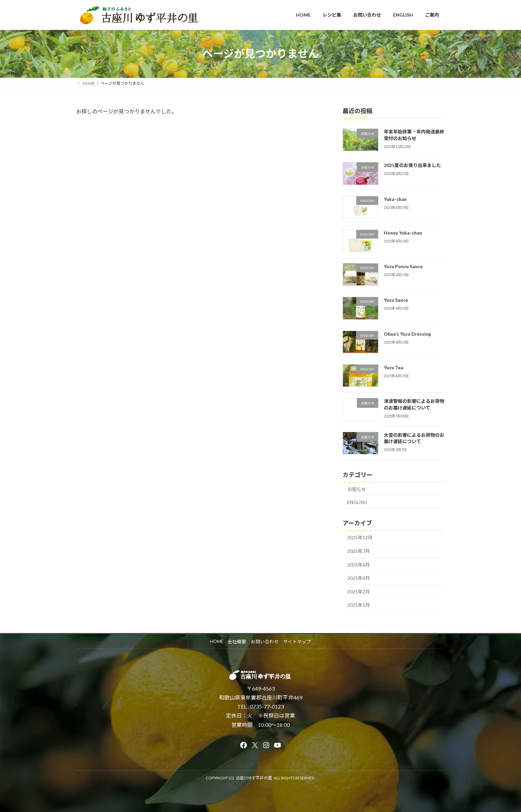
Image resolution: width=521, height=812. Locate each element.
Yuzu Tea (394, 367)
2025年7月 (359, 551)
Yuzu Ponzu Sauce (403, 266)
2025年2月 (359, 591)
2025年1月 (359, 605)
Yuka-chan (395, 199)
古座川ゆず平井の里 (254, 778)
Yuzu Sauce (396, 300)
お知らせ (357, 489)
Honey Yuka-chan (403, 232)
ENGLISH (357, 502)
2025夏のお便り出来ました (412, 165)
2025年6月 (359, 564)
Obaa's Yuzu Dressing (407, 333)
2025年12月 (360, 537)
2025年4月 (359, 578)
